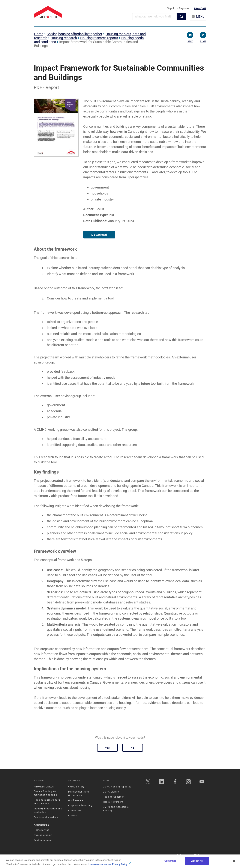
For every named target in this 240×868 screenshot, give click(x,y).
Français (200, 8)
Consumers (41, 825)
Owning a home (43, 835)
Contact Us (75, 811)
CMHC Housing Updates (117, 787)
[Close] (234, 861)
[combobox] (154, 16)
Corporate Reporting (80, 805)
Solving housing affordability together (74, 34)
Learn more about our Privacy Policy (110, 864)
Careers (73, 816)
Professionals (44, 787)
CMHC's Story (76, 787)
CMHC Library (111, 792)
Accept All (197, 861)
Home (39, 34)
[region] (120, 861)
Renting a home (43, 840)
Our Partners (76, 800)
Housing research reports (99, 38)
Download (99, 235)
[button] (181, 17)
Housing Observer (113, 797)
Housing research (64, 38)
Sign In (171, 8)
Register (184, 8)
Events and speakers (46, 817)
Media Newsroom (113, 802)
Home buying (42, 830)
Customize (170, 861)
